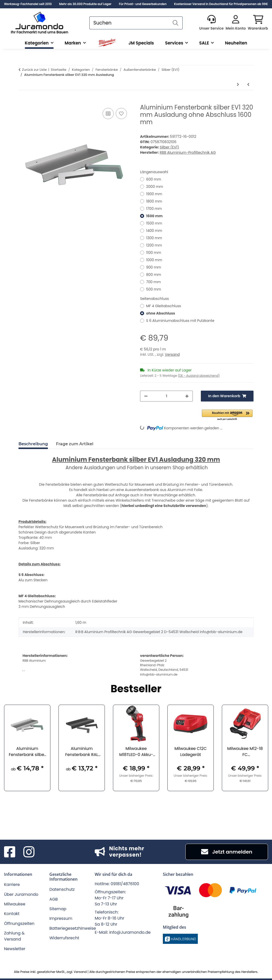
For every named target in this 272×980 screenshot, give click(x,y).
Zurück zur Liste (34, 70)
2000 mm (155, 187)
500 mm (154, 289)
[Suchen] (129, 23)
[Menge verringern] (146, 396)
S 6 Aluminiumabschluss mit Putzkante (180, 321)
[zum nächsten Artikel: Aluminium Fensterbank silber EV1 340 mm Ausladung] (238, 85)
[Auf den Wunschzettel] (121, 114)
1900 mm (154, 194)
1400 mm (154, 231)
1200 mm (154, 245)
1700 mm (154, 209)
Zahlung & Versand (14, 936)
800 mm (154, 275)
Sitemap (58, 909)
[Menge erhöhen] (187, 396)
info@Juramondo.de (130, 932)
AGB (54, 899)
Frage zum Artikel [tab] (75, 444)
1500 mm (154, 223)
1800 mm (154, 201)
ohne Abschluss (161, 313)
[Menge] (166, 396)
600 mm (154, 179)
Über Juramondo (21, 894)
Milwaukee (15, 904)
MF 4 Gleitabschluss (164, 306)
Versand (172, 354)
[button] (211, 23)
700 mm (153, 282)
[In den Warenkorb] (23, 101)
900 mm (154, 267)
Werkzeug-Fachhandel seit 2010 (28, 4)
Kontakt (12, 914)
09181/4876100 (125, 884)
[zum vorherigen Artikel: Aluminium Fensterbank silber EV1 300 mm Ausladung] (248, 85)
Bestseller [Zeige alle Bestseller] (136, 689)
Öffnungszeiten (19, 923)
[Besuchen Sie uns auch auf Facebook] (10, 852)
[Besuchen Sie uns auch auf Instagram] (29, 852)
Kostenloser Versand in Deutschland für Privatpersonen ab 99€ (221, 4)
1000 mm (154, 260)
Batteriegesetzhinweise (73, 928)
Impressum (61, 918)
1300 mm (154, 238)
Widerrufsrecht (64, 938)
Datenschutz (62, 889)
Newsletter (15, 949)
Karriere (12, 885)
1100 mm (154, 253)
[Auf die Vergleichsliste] (108, 114)
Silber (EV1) (169, 147)
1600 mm (154, 216)
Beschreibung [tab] (33, 444)
